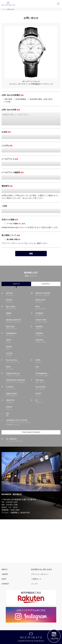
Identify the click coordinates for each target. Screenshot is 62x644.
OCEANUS (48, 314)
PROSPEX (48, 341)
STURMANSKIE (48, 375)
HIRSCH (18, 408)
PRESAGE (48, 334)
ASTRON (18, 294)
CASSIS (18, 348)
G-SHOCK (18, 388)
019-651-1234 (12, 502)
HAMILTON (18, 401)
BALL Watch (18, 308)
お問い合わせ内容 (11, 110)
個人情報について (11, 235)
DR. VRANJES (18, 440)
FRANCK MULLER (18, 375)
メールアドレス (10, 159)
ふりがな (7, 145)
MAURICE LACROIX (48, 294)
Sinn (48, 368)
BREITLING (18, 328)
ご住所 (4, 206)
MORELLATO (48, 301)
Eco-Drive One (18, 361)
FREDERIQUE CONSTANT (18, 381)
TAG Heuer (48, 381)
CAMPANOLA (18, 334)
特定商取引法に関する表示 (41, 569)
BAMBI (18, 314)
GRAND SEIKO (18, 395)
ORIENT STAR (48, 321)
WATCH (16, 284)
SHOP (4, 579)
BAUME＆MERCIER (18, 321)
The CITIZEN (48, 388)
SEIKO (48, 361)
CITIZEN (18, 355)
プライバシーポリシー (40, 574)
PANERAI (48, 328)
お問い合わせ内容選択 (13, 95)
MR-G (48, 308)
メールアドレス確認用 (13, 172)
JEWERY (5, 574)
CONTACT (5, 584)
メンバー (34, 584)
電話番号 (7, 186)
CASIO (18, 341)
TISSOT (48, 395)
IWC (18, 415)
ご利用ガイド (36, 579)
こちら (31, 243)
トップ (3, 9)
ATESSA (18, 301)
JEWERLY (46, 284)
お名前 (6, 132)
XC (48, 401)
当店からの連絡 (10, 220)
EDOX (18, 368)
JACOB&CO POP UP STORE (18, 423)
